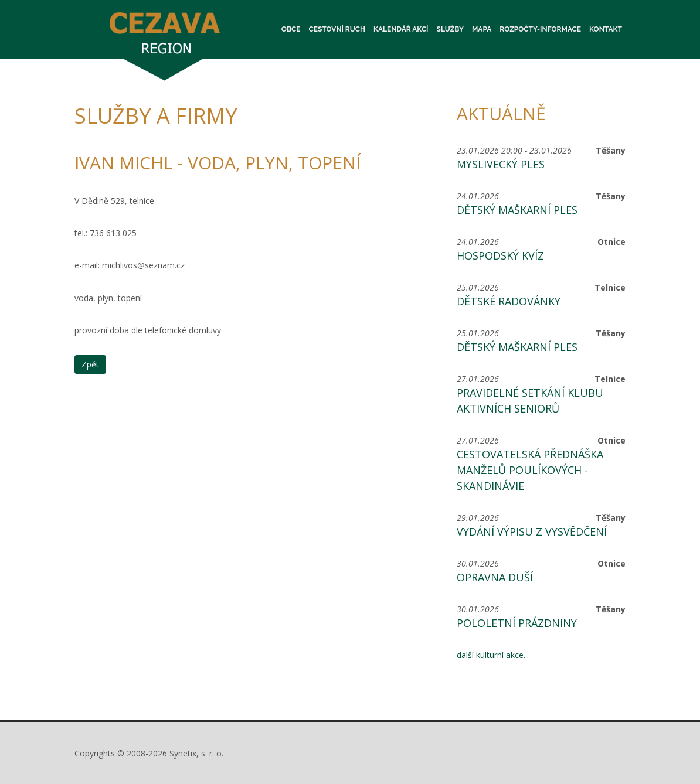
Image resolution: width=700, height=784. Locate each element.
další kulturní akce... (493, 655)
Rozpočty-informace (540, 29)
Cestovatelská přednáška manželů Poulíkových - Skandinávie (530, 470)
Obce (291, 29)
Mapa (482, 29)
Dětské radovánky (509, 301)
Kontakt (606, 29)
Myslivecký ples (501, 164)
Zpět (90, 364)
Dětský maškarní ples (517, 210)
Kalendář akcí (401, 29)
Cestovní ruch (337, 29)
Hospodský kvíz (500, 255)
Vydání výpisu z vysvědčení (532, 531)
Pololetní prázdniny (517, 623)
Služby (450, 29)
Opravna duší (495, 577)
